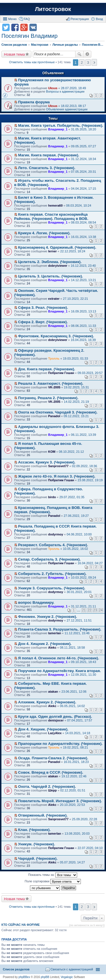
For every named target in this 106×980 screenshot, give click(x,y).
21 (84, 610)
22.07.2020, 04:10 (90, 848)
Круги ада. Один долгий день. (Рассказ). (55, 717)
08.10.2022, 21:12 (71, 452)
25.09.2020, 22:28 (85, 819)
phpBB (45, 977)
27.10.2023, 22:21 (76, 299)
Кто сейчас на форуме (21, 925)
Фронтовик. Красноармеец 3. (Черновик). (56, 336)
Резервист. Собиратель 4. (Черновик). (53, 545)
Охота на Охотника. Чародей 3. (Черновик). (58, 412)
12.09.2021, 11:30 (84, 675)
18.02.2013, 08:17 (73, 106)
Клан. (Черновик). (34, 830)
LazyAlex (55, 733)
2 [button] (82, 63)
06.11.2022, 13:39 (84, 435)
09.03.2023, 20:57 (90, 373)
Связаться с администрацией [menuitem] (72, 969)
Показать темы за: (53, 875)
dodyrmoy (56, 534)
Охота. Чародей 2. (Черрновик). (47, 787)
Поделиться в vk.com (33, 27)
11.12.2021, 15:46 (77, 633)
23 (95, 610)
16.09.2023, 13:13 (84, 311)
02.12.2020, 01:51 (73, 790)
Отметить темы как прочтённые (32, 62)
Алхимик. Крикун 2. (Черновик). (47, 702)
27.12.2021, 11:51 (79, 620)
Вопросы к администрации (65, 91)
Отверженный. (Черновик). (43, 815)
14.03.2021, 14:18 (78, 733)
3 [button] (88, 63)
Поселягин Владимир (30, 36)
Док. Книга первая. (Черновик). (47, 369)
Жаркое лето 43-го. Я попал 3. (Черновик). (57, 476)
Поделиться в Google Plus (24, 27)
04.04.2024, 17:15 (84, 189)
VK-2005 (54, 387)
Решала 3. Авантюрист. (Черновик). (51, 383)
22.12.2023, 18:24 (73, 251)
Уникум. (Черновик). (37, 844)
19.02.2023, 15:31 (76, 387)
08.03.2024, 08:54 (84, 222)
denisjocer (56, 720)
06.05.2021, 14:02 (73, 706)
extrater (54, 299)
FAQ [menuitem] (27, 19)
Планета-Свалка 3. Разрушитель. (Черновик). (60, 629)
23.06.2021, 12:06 (74, 692)
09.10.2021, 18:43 (84, 662)
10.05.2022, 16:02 (76, 549)
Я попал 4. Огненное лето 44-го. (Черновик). (59, 658)
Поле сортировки (53, 881)
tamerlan (55, 633)
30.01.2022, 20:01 (79, 592)
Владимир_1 (58, 129)
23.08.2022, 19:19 (90, 480)
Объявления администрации (67, 109)
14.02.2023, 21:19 (76, 402)
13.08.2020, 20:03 (77, 834)
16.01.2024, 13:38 (84, 237)
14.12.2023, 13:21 (84, 280)
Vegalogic (67, 977)
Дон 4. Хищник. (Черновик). (43, 729)
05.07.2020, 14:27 (73, 862)
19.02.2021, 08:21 (76, 747)
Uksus (53, 88)
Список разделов (16, 969)
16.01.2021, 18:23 (76, 762)
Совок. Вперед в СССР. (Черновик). (51, 772)
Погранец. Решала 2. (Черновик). (48, 398)
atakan (53, 692)
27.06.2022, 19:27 (76, 516)
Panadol (54, 416)
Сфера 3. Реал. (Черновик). (43, 308)
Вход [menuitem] (99, 19)
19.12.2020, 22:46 (74, 776)
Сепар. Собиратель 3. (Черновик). (49, 559)
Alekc (52, 648)
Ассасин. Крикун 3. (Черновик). (47, 462)
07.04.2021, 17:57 (80, 720)
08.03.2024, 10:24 (79, 205)
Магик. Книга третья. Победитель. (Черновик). (61, 125)
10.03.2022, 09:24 (84, 577)
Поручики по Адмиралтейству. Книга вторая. (60, 671)
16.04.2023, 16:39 (83, 340)
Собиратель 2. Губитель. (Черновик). (52, 574)
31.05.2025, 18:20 (84, 129)
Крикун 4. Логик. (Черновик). (44, 233)
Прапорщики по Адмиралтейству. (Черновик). (60, 744)
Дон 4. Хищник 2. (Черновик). (45, 644)
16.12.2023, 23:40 (83, 266)
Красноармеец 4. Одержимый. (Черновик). (57, 247)
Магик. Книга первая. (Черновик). (49, 155)
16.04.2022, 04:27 (90, 563)
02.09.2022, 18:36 (85, 466)
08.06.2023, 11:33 (84, 326)
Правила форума (34, 102)
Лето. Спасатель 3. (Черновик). (47, 168)
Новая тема (14, 54)
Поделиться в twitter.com (6, 27)
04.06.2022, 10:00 (79, 534)
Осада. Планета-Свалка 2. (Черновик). (53, 758)
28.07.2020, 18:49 (73, 88)
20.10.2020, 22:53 (73, 805)
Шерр (52, 790)
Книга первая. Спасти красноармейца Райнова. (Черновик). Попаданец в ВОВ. (51, 216)
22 (89, 610)
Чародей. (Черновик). (38, 858)
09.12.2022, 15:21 (76, 416)
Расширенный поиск (87, 54)
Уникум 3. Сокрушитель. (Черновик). (52, 588)
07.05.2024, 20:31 (84, 172)
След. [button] (94, 62)
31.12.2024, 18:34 (84, 159)
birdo (52, 497)
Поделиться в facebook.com (15, 27)
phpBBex (24, 977)
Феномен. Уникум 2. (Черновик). (47, 617)
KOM (52, 452)
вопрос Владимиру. (36, 602)
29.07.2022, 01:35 (72, 497)
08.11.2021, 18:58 (73, 648)
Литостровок (53, 9)
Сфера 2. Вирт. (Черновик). (43, 322)
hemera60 (55, 205)
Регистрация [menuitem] (80, 19)
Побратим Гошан (61, 373)
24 (101, 610)
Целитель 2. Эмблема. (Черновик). (50, 262)
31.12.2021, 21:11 (84, 606)
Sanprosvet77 (58, 466)
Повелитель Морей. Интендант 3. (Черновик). (60, 801)
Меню (12, 19)
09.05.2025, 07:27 (84, 146)
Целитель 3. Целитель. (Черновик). (50, 276)
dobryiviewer (58, 266)
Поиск (79, 54)
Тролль (54, 358)
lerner (52, 251)
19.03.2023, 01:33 (76, 358)
